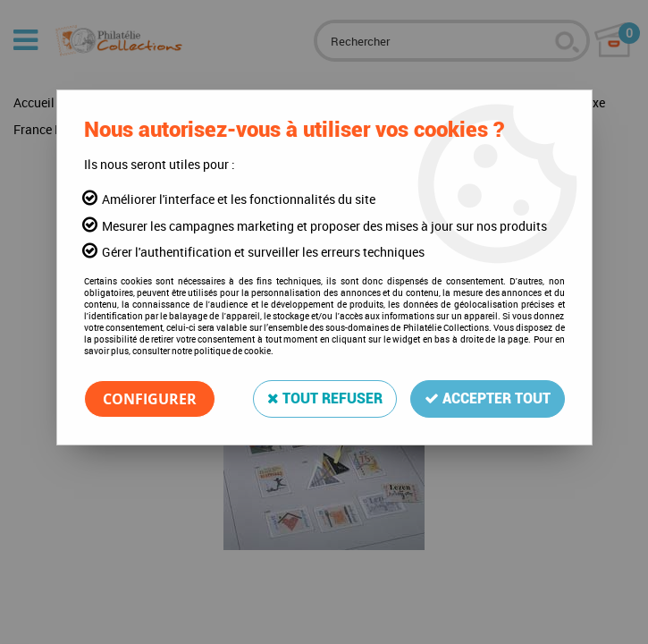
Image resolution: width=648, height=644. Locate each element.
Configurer (150, 399)
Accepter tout (488, 398)
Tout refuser (325, 398)
